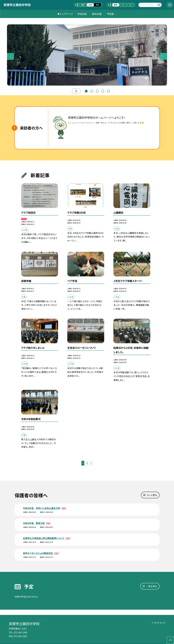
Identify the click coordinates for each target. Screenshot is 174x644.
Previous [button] (10, 56)
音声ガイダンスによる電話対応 (38, 553)
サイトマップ (160, 623)
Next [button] (164, 56)
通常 (83, 5)
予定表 (110, 14)
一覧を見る (152, 586)
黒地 (98, 5)
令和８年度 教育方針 (34, 523)
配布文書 (97, 14)
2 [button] (92, 91)
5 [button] (108, 91)
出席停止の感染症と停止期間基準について (44, 538)
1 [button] (86, 91)
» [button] (91, 463)
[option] (87, 55)
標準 (116, 5)
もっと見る (152, 495)
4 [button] (103, 91)
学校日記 (82, 14)
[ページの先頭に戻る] (170, 640)
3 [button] (97, 91)
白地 (90, 5)
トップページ (67, 14)
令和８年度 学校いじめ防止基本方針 (42, 508)
